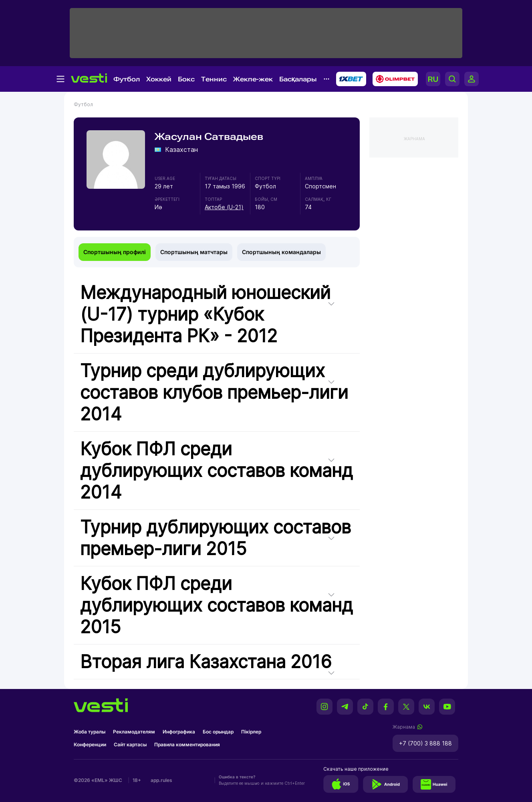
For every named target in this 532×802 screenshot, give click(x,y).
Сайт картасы (130, 744)
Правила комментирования (187, 744)
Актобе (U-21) (224, 207)
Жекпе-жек (253, 79)
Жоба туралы (90, 732)
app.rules (161, 780)
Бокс (186, 79)
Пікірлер (251, 732)
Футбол (127, 79)
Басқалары (298, 79)
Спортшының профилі (115, 252)
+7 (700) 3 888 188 (425, 743)
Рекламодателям (134, 732)
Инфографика (179, 732)
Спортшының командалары (281, 252)
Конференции (90, 744)
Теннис (214, 79)
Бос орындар (218, 732)
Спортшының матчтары (194, 252)
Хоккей (159, 79)
